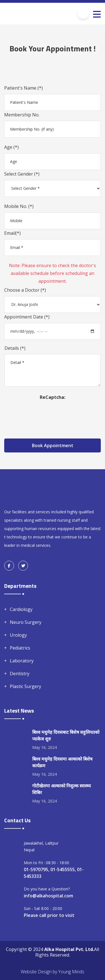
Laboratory (22, 661)
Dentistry (20, 674)
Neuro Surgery (26, 622)
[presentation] (53, 412)
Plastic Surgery (25, 686)
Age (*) (11, 147)
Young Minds (71, 972)
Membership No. (22, 115)
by (55, 972)
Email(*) (12, 233)
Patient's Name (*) (24, 88)
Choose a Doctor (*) (25, 290)
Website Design (36, 972)
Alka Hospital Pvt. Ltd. (69, 949)
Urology (18, 635)
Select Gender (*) (22, 174)
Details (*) (15, 348)
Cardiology (21, 609)
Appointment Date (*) (27, 317)
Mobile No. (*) (19, 206)
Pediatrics (20, 648)
